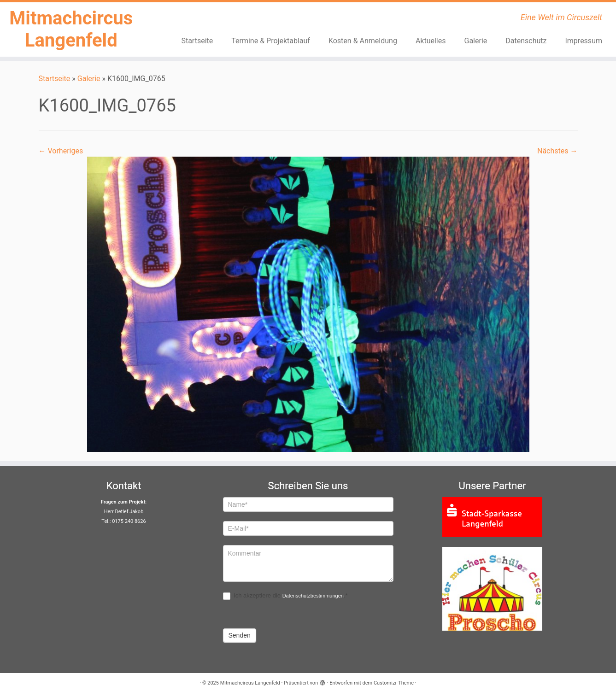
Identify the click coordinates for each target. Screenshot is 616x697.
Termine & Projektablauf (271, 41)
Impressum (584, 41)
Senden (240, 635)
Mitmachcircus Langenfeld (71, 29)
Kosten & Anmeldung (363, 41)
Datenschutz (526, 41)
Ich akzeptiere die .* (285, 596)
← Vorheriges (61, 151)
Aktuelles (431, 41)
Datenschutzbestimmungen (313, 596)
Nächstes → (557, 151)
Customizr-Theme (394, 683)
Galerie (476, 41)
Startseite (197, 41)
